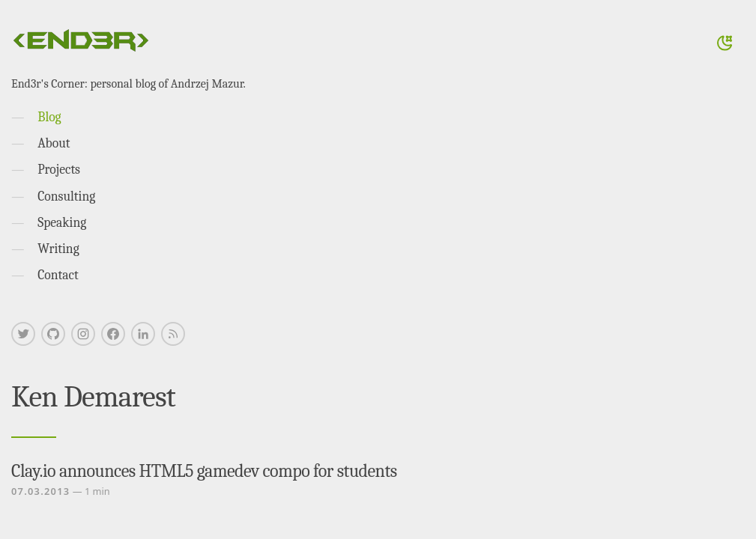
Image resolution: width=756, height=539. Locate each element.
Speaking (62, 222)
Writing (58, 249)
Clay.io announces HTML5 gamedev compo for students (204, 471)
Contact (58, 275)
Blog (49, 117)
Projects (59, 169)
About (54, 143)
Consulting (66, 196)
